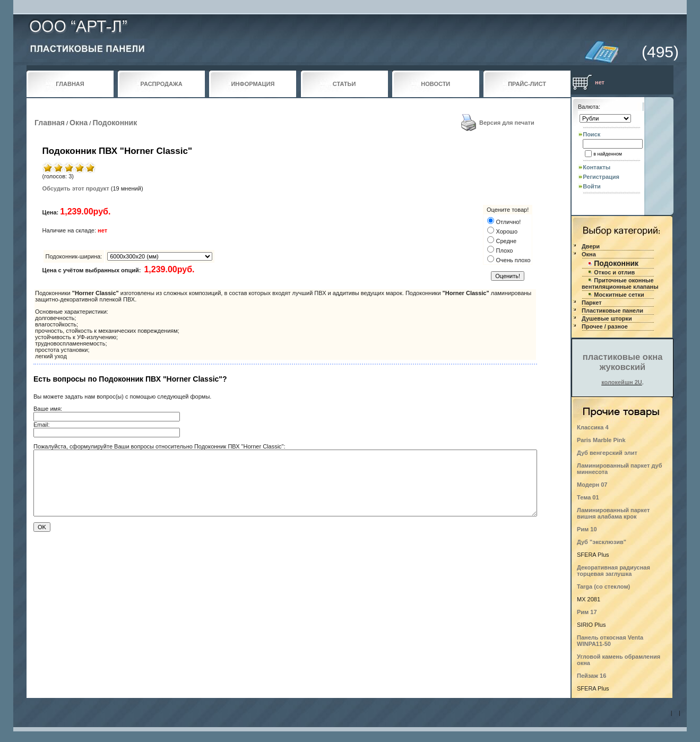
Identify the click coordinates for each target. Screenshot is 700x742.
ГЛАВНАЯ (70, 84)
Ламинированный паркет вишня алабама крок (613, 513)
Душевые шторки (607, 318)
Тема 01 (588, 497)
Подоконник (115, 123)
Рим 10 (587, 529)
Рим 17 (587, 612)
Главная (50, 123)
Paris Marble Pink (601, 440)
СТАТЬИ (344, 84)
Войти (592, 186)
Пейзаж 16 (591, 676)
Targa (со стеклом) (603, 586)
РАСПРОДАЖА (162, 84)
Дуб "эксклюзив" (602, 542)
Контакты (597, 167)
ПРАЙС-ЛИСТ (527, 84)
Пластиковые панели (612, 310)
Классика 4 (593, 427)
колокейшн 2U (622, 382)
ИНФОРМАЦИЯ (253, 84)
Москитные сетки (619, 295)
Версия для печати (507, 123)
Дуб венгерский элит (607, 453)
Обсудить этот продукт (76, 188)
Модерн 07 (592, 485)
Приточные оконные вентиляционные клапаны (620, 283)
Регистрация (601, 177)
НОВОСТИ (435, 84)
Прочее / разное (605, 326)
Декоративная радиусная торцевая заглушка (613, 571)
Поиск (591, 134)
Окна (79, 123)
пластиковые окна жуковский (623, 362)
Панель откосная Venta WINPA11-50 (610, 641)
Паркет (592, 303)
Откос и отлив (614, 272)
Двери (591, 246)
